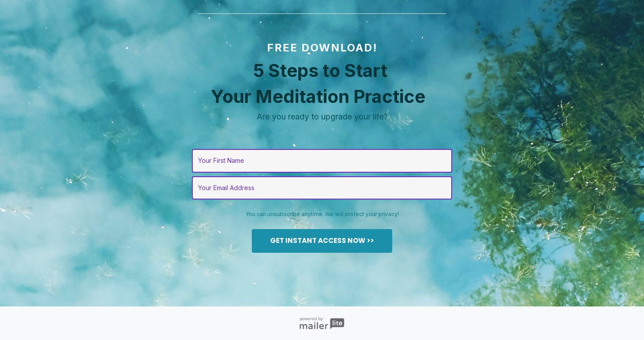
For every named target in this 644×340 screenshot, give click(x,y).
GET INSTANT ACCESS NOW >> (322, 240)
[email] (322, 188)
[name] (322, 161)
